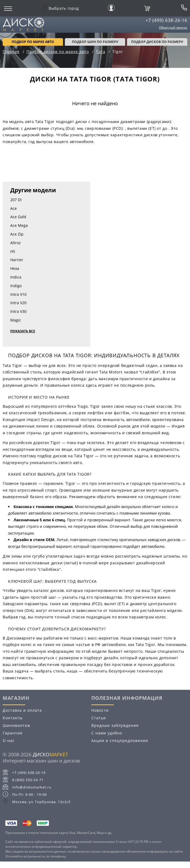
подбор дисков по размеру (157, 42)
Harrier (17, 260)
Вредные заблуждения (115, 725)
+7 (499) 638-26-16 (166, 20)
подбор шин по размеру (95, 42)
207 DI (16, 200)
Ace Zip (17, 234)
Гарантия (13, 733)
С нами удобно (107, 733)
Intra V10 (18, 294)
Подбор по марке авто (33, 42)
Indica (16, 277)
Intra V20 (18, 303)
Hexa (15, 268)
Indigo (16, 286)
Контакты (13, 718)
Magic (16, 320)
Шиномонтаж (16, 725)
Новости (100, 710)
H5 (13, 251)
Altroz (16, 243)
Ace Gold (18, 217)
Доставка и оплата (22, 710)
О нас (9, 741)
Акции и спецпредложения (120, 741)
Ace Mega (19, 225)
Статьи (99, 718)
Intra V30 (18, 311)
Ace (14, 208)
